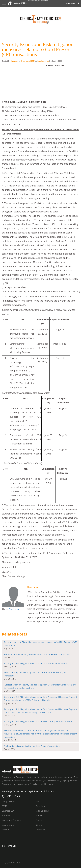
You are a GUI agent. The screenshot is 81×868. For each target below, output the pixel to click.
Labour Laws (8, 825)
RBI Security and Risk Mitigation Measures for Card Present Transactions (37, 654)
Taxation (6, 816)
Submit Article (70, 3)
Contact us (40, 830)
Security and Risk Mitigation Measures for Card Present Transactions (35, 663)
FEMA (33, 61)
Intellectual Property (11, 820)
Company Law (8, 801)
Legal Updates (43, 61)
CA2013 (24, 3)
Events (39, 820)
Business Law (8, 811)
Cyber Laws (25, 61)
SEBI (37, 801)
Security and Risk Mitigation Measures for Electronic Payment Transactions (38, 721)
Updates (17, 3)
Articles (39, 816)
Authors (6, 830)
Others (39, 825)
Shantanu (15, 61)
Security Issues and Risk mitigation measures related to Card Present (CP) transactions (38, 49)
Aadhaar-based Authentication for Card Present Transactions (32, 746)
